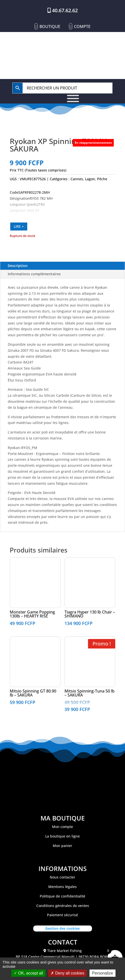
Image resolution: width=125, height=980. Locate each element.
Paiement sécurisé (62, 915)
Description (18, 266)
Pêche (102, 179)
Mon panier (62, 846)
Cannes (77, 179)
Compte (82, 26)
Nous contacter (62, 877)
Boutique (50, 26)
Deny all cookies (67, 973)
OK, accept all (28, 973)
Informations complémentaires (34, 274)
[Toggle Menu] (73, 99)
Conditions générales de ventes (63, 906)
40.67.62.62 (65, 10)
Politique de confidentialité (62, 896)
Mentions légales (62, 887)
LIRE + (19, 226)
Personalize (102, 973)
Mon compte (62, 827)
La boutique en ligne (62, 836)
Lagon (90, 179)
